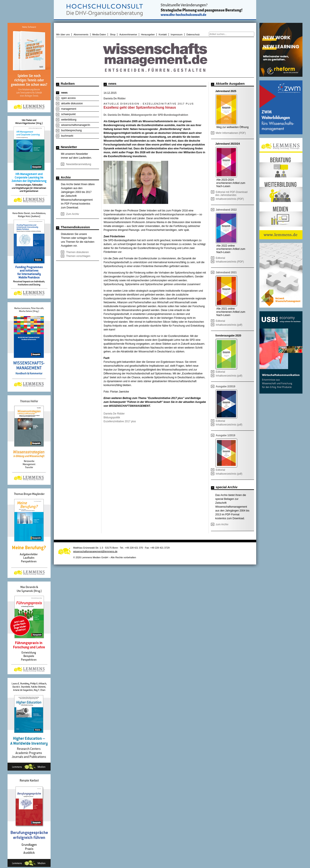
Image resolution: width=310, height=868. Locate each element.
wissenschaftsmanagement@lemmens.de (95, 551)
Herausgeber (148, 34)
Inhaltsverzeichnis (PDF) (230, 199)
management (69, 109)
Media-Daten (99, 34)
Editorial (220, 258)
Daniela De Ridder (114, 414)
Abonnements (81, 34)
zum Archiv (222, 524)
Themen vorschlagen (78, 256)
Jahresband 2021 (226, 272)
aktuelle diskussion (72, 103)
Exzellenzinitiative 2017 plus (120, 421)
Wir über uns (63, 34)
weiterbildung (69, 120)
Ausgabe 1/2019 (226, 435)
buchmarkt (67, 136)
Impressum (177, 34)
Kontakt (163, 34)
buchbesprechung (71, 130)
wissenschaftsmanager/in (76, 125)
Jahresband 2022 (226, 210)
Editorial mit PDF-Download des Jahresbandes (231, 194)
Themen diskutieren (77, 252)
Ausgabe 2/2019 (226, 386)
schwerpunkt (68, 114)
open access (68, 98)
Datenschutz (193, 34)
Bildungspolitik (112, 418)
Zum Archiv (73, 214)
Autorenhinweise (128, 34)
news (64, 93)
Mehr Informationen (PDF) (231, 133)
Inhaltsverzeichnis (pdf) (229, 325)
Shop (113, 34)
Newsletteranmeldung (79, 164)
